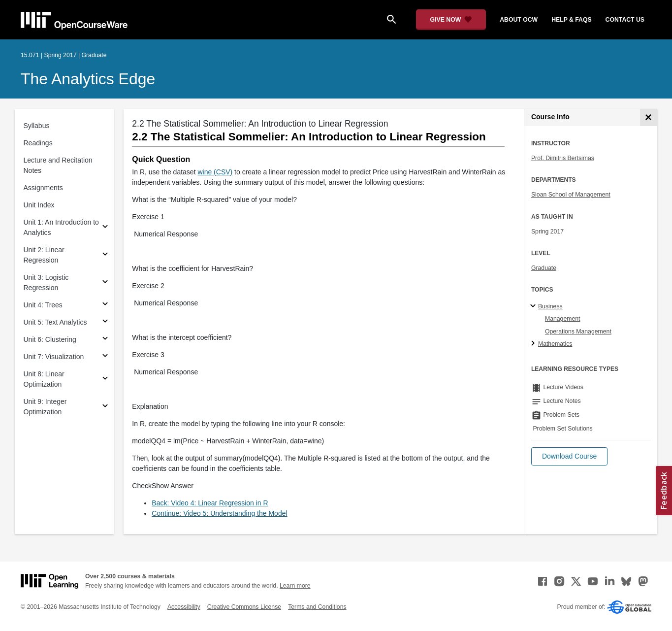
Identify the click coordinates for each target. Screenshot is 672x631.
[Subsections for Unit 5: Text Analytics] (105, 322)
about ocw (519, 20)
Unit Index (39, 205)
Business (550, 306)
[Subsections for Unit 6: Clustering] (105, 340)
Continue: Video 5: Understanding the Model (219, 513)
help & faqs (571, 20)
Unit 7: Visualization (54, 357)
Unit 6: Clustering (50, 339)
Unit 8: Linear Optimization (44, 379)
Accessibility (184, 607)
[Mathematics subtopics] (534, 344)
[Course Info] (649, 117)
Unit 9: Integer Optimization (45, 407)
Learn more (295, 586)
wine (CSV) (215, 172)
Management (563, 319)
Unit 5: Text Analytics (55, 322)
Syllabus (37, 126)
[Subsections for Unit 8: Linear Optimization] (105, 380)
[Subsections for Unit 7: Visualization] (105, 357)
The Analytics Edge (88, 79)
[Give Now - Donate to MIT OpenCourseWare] (451, 20)
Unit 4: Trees (43, 305)
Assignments (43, 188)
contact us (625, 20)
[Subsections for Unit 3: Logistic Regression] (105, 283)
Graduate (544, 268)
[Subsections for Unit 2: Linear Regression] (105, 255)
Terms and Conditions (317, 607)
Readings (38, 143)
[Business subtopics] (534, 306)
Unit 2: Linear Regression (44, 255)
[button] (569, 456)
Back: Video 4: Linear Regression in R (210, 503)
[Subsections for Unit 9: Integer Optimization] (105, 407)
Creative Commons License (244, 607)
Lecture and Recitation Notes (58, 165)
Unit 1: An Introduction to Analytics (61, 227)
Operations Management (578, 332)
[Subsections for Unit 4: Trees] (105, 305)
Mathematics (555, 344)
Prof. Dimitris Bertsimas (563, 158)
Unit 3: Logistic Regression (46, 282)
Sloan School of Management (571, 195)
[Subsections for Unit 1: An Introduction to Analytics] (105, 228)
